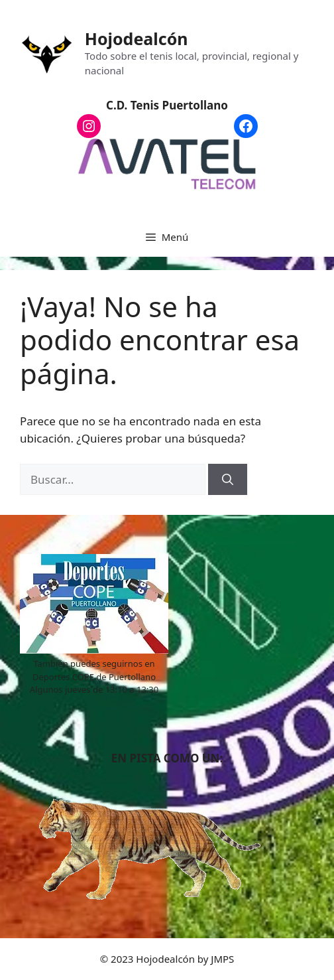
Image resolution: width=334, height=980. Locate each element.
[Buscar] (228, 480)
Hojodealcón (137, 38)
